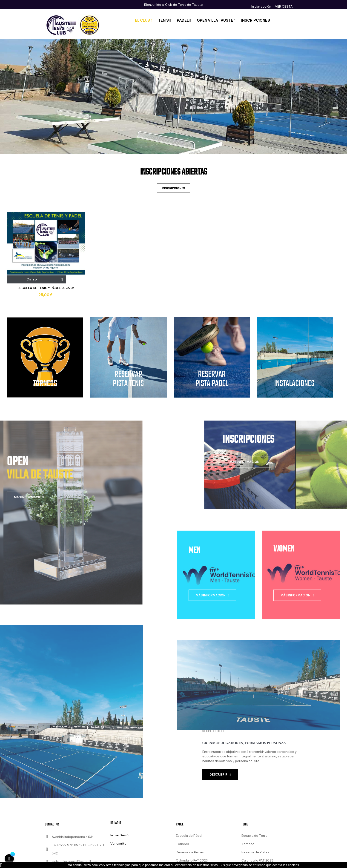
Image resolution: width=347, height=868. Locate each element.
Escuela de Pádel (189, 835)
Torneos (182, 844)
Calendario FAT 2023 (192, 860)
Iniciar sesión (261, 6)
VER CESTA (284, 6)
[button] (220, 775)
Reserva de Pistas (190, 852)
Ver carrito (118, 843)
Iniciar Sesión (120, 835)
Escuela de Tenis (254, 835)
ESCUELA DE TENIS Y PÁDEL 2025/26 (46, 288)
